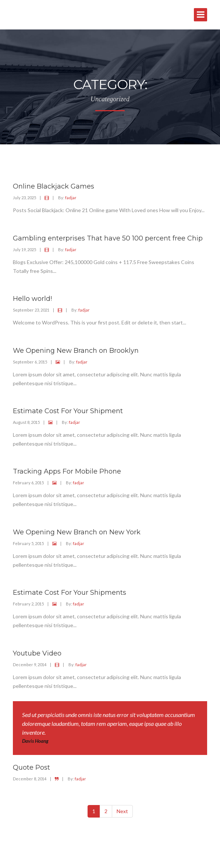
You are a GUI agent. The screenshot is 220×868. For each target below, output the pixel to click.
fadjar (71, 198)
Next (122, 811)
